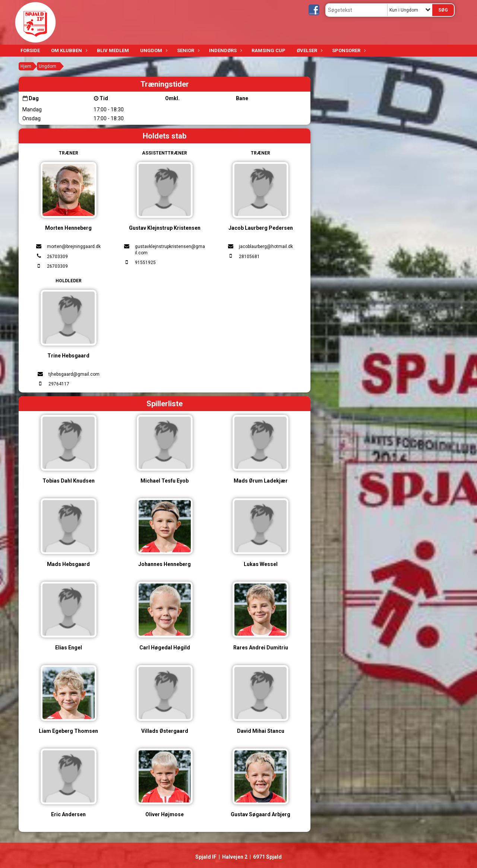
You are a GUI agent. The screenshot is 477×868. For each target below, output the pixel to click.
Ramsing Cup (268, 50)
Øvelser (309, 50)
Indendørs (225, 50)
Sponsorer (348, 50)
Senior (187, 50)
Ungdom (153, 50)
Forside (30, 50)
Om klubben (68, 50)
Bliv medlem (113, 50)
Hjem (26, 66)
